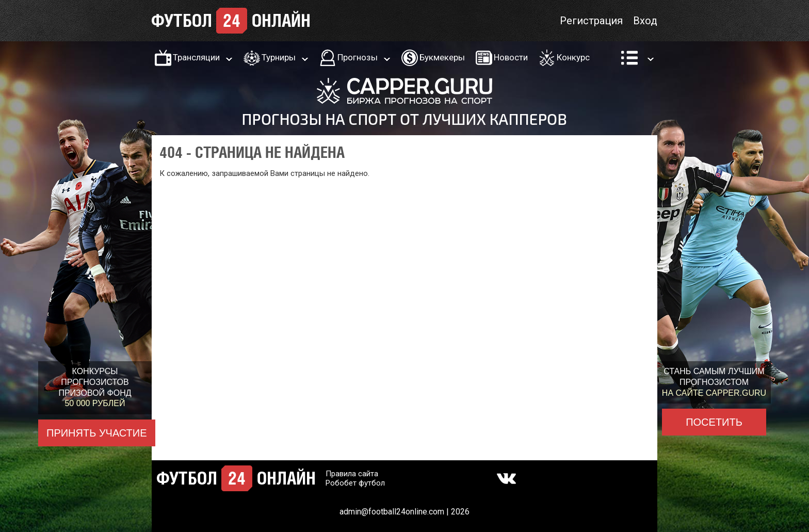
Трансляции (196, 57)
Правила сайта (352, 474)
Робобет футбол (355, 483)
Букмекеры (442, 57)
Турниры (279, 57)
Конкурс (573, 57)
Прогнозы (358, 57)
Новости (511, 57)
